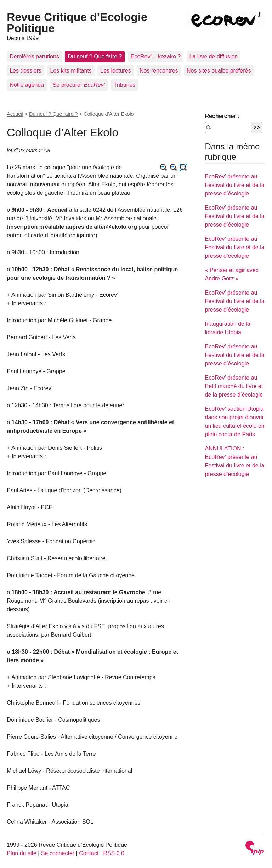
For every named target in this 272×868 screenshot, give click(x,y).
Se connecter (58, 853)
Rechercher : (222, 116)
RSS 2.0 (114, 853)
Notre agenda (27, 85)
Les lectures (115, 71)
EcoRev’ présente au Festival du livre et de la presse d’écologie (235, 185)
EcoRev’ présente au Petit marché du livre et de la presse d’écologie (234, 386)
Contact (89, 853)
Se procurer (79, 85)
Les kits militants (71, 71)
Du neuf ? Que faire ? (95, 56)
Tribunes (125, 85)
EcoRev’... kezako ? (156, 56)
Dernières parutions (34, 56)
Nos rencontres (159, 71)
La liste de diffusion (214, 56)
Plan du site (22, 853)
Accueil (15, 114)
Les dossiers (25, 71)
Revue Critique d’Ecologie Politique (77, 23)
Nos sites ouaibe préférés (219, 71)
